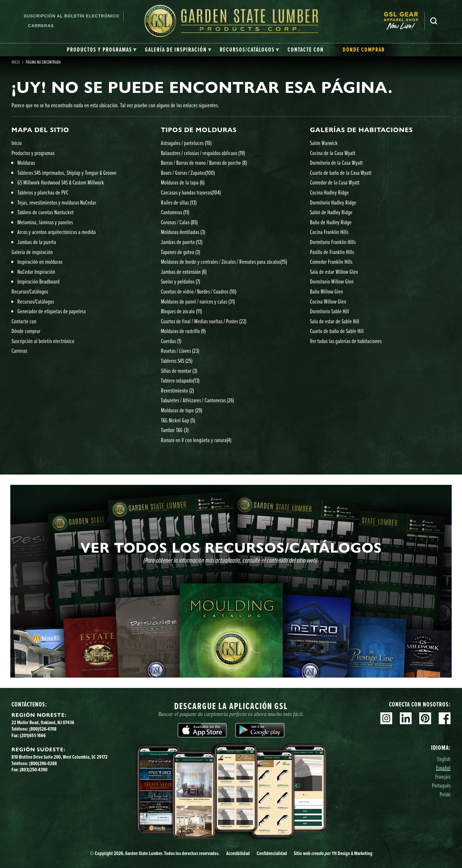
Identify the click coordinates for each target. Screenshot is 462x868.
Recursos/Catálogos (30, 291)
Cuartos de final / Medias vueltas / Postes (204, 321)
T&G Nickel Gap (178, 420)
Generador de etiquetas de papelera (52, 311)
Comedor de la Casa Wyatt (335, 182)
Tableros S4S (177, 361)
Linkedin (406, 718)
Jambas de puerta (182, 242)
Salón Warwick (324, 143)
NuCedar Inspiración (36, 272)
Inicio (16, 62)
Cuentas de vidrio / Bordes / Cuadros (199, 291)
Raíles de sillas (179, 202)
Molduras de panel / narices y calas (198, 301)
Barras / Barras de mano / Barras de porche (204, 163)
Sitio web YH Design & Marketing (333, 853)
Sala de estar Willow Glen (334, 272)
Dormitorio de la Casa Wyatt (336, 163)
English (444, 759)
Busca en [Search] (434, 21)
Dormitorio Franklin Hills (333, 242)
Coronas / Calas (179, 222)
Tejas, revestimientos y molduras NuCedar (57, 202)
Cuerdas (171, 341)
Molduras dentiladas (183, 232)
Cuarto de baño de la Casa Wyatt (341, 173)
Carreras (41, 26)
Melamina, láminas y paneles (45, 222)
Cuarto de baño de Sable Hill (337, 331)
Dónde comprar (26, 331)
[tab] (102, 50)
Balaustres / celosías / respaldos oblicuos (203, 153)
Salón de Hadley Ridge (331, 212)
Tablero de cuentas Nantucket (46, 212)
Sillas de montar (179, 371)
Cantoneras (175, 212)
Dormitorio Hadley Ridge (333, 202)
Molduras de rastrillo (183, 331)
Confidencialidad (272, 853)
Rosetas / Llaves (180, 351)
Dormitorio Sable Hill (329, 311)
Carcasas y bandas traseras (191, 192)
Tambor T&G (175, 430)
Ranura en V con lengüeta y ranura (196, 440)
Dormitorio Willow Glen (332, 281)
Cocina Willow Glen (328, 301)
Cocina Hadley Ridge (329, 192)
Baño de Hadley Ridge (331, 222)
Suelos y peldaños (180, 281)
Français (443, 776)
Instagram (386, 718)
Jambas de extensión (184, 272)
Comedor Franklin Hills (331, 262)
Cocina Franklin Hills (329, 232)
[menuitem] (404, 21)
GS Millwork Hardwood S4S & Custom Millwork (61, 182)
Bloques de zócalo (181, 311)
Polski (445, 794)
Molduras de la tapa (183, 182)
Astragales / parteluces (186, 143)
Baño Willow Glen (326, 291)
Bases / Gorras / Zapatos (188, 173)
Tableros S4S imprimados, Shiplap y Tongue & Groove (67, 173)
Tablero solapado (180, 380)
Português (441, 785)
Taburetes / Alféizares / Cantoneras (197, 400)
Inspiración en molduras (40, 262)
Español (443, 768)
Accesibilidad (238, 853)
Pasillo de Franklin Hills (332, 252)
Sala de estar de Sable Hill (335, 321)
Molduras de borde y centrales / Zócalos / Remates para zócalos (224, 262)
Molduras (26, 163)
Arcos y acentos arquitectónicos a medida (57, 232)
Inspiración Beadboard (38, 281)
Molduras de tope (181, 410)
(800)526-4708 (43, 729)
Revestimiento (177, 390)
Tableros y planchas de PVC (43, 192)
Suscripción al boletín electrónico (71, 16)
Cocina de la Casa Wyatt (333, 153)
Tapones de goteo (180, 252)
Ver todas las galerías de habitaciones (346, 341)
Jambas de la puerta (37, 242)
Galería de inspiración (32, 252)
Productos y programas (33, 153)
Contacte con (24, 321)
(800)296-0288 (43, 763)
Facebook (445, 718)
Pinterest (425, 718)
